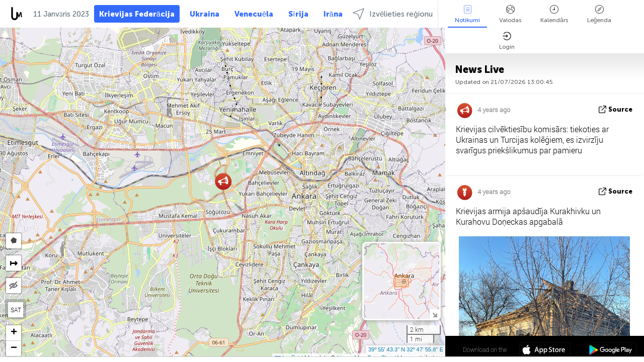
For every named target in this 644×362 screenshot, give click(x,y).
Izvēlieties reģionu (393, 14)
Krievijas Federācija (137, 14)
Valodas (510, 14)
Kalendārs (554, 14)
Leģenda (599, 14)
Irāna (333, 14)
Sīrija (298, 14)
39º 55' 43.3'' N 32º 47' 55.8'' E (406, 349)
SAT (16, 310)
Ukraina (205, 14)
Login (507, 41)
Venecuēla (254, 14)
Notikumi (467, 14)
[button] (223, 181)
